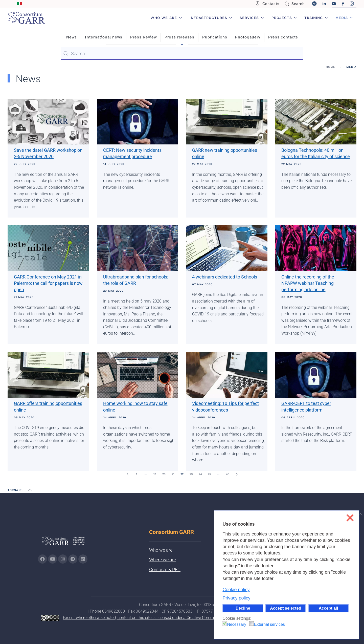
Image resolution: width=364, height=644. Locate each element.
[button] (30, 490)
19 (155, 474)
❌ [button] (350, 518)
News (72, 37)
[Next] (237, 474)
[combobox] (182, 53)
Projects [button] (284, 18)
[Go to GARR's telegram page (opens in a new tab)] (73, 559)
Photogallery (248, 37)
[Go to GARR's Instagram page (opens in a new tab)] (42, 559)
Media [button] (344, 18)
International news (104, 37)
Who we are (161, 550)
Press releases (179, 37)
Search (295, 4)
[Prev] (127, 474)
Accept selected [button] (286, 608)
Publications (215, 37)
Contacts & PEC (165, 570)
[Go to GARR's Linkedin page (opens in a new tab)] (83, 559)
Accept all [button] (328, 608)
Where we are (163, 560)
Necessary (237, 624)
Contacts (267, 4)
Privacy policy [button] (236, 598)
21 (173, 474)
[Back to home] (27, 18)
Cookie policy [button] (236, 590)
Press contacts (283, 37)
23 (191, 474)
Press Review (143, 37)
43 (228, 474)
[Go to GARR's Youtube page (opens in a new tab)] (53, 559)
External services (269, 624)
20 (164, 474)
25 (209, 474)
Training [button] (316, 18)
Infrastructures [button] (211, 18)
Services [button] (252, 18)
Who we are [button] (166, 18)
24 (200, 474)
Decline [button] (243, 608)
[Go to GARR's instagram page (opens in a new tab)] (63, 559)
